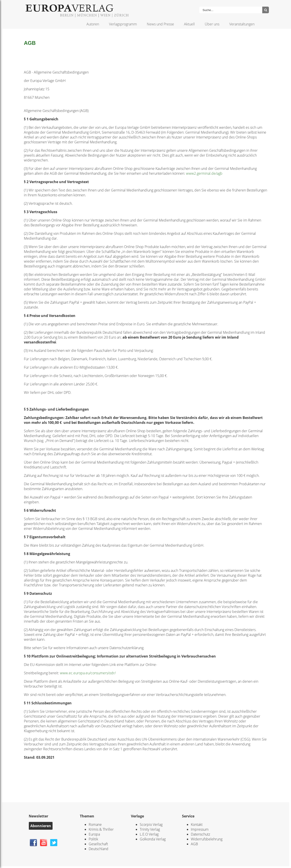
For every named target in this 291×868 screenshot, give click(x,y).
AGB (194, 844)
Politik (93, 839)
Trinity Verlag (150, 829)
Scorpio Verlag (151, 824)
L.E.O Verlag (149, 834)
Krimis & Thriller (101, 829)
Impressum (200, 829)
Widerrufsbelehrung (207, 839)
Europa (94, 834)
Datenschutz (200, 834)
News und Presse (160, 24)
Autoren (93, 24)
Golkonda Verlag (153, 839)
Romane (95, 824)
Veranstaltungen (242, 24)
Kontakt (197, 824)
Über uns (212, 24)
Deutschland (99, 849)
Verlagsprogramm (123, 24)
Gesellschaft (98, 844)
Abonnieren (41, 826)
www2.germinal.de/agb (204, 173)
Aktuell (189, 24)
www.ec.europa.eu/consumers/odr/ (88, 673)
